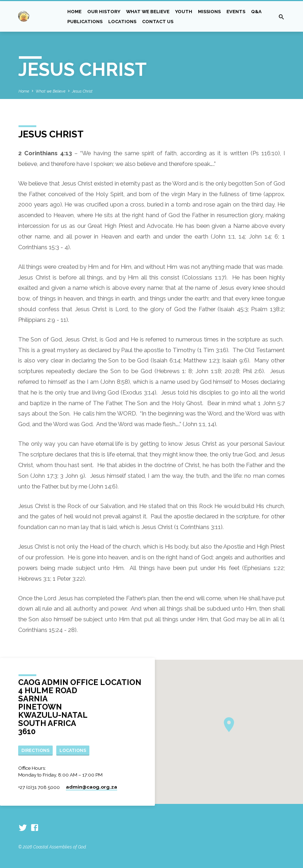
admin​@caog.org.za (92, 787)
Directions (36, 750)
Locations (122, 22)
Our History (104, 12)
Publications (85, 22)
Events (236, 12)
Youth (184, 12)
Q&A (256, 12)
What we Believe (148, 12)
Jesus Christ (82, 91)
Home (74, 12)
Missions (209, 12)
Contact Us (158, 22)
